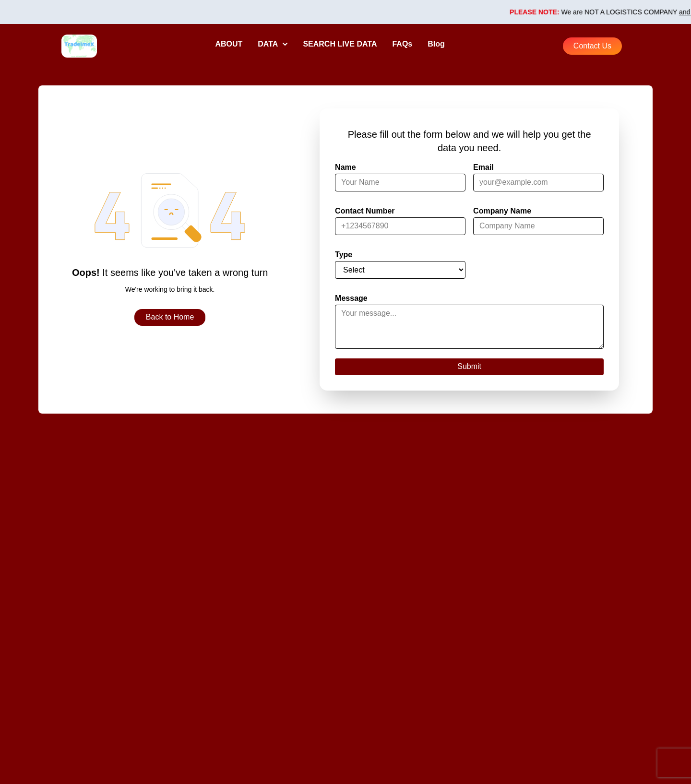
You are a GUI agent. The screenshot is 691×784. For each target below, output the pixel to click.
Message (351, 298)
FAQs (402, 44)
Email (483, 167)
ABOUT (229, 44)
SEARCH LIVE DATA (340, 44)
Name (345, 167)
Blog (436, 44)
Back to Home (170, 317)
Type (344, 255)
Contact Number (365, 211)
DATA (273, 44)
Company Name (502, 211)
